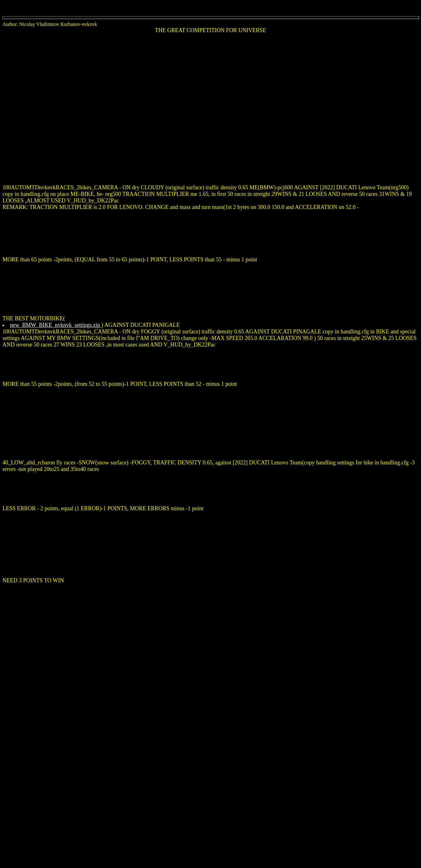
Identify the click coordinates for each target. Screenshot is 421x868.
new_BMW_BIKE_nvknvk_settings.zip (56, 325)
